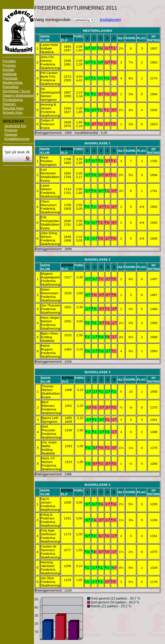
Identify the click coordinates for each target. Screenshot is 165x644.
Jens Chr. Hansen (47, 59)
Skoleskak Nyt (15, 126)
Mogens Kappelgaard (50, 275)
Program (9, 66)
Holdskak (10, 74)
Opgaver (11, 135)
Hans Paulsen (47, 159)
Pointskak (10, 78)
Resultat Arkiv (13, 108)
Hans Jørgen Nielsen (50, 319)
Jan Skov (47, 578)
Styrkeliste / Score (16, 91)
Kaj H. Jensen (46, 501)
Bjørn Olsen (50, 333)
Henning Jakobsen (48, 564)
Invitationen (110, 20)
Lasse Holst (49, 45)
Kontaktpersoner (17, 139)
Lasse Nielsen (46, 187)
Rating (67, 36)
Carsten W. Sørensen (49, 548)
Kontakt (8, 70)
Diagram (9, 104)
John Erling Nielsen (49, 235)
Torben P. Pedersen (48, 122)
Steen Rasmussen (50, 291)
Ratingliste (11, 87)
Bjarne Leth (50, 418)
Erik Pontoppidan (50, 219)
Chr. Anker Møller (49, 444)
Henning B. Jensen (49, 106)
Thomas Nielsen (48, 388)
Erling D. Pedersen (48, 516)
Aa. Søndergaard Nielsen (50, 92)
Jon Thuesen (50, 305)
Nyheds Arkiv (13, 113)
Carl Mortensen (48, 171)
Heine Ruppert (47, 347)
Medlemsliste (13, 83)
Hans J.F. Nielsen (48, 460)
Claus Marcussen (49, 203)
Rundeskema (13, 100)
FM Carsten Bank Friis (49, 75)
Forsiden (9, 61)
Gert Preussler (49, 428)
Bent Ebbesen (48, 404)
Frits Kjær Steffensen (48, 532)
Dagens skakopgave (18, 96)
